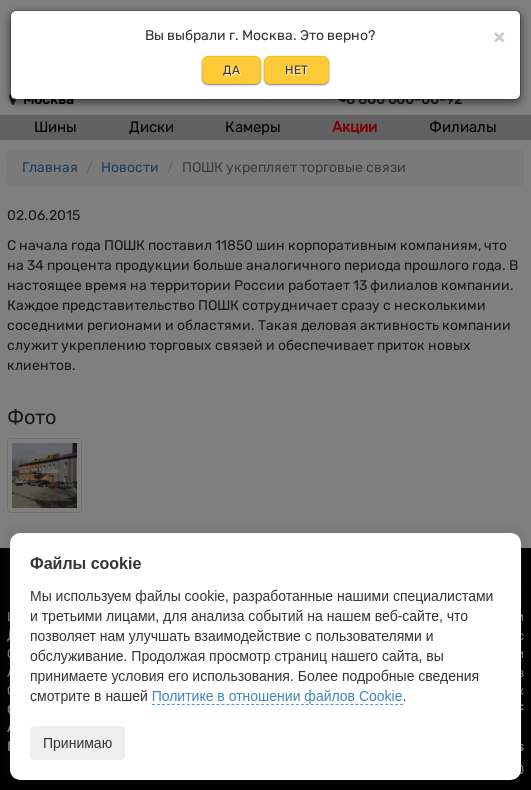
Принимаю (77, 743)
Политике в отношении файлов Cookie (277, 696)
